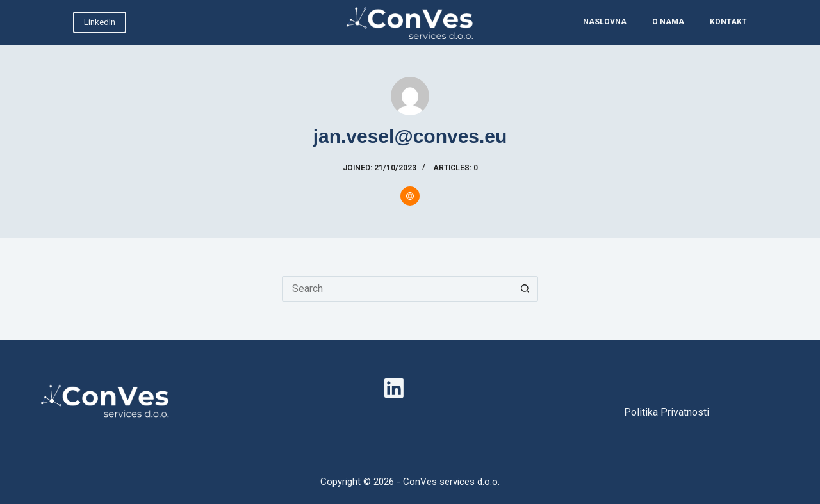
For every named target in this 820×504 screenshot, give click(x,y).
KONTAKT (728, 22)
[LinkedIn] (394, 388)
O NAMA (668, 22)
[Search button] (525, 289)
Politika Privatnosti (667, 412)
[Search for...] (397, 289)
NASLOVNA (605, 22)
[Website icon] (410, 196)
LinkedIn (100, 22)
